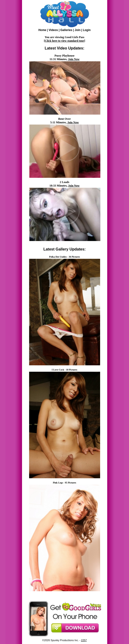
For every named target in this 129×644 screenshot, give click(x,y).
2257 (84, 640)
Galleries (66, 30)
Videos (53, 30)
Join (78, 30)
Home (42, 30)
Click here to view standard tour (64, 41)
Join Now (74, 59)
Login (87, 30)
